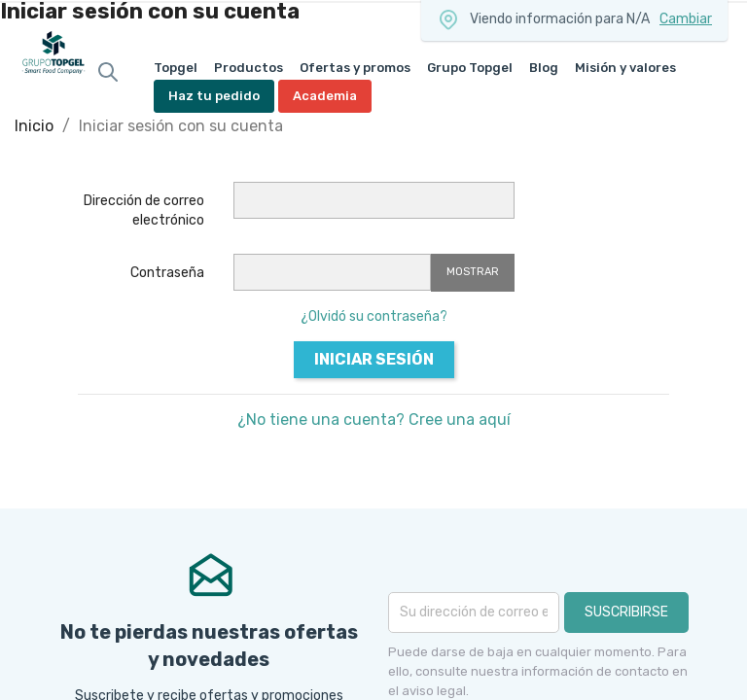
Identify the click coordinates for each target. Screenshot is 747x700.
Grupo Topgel (470, 68)
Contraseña (167, 273)
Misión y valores (625, 68)
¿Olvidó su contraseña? (374, 316)
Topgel (176, 68)
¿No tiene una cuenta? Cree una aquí (374, 420)
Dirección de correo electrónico (144, 210)
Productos (249, 68)
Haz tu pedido (214, 96)
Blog (544, 68)
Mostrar (473, 272)
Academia (325, 96)
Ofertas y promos (355, 68)
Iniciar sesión (374, 359)
